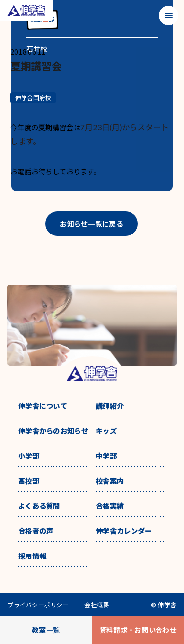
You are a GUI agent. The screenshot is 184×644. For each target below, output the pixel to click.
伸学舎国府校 (33, 98)
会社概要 (97, 605)
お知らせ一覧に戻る (92, 224)
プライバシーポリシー (38, 605)
